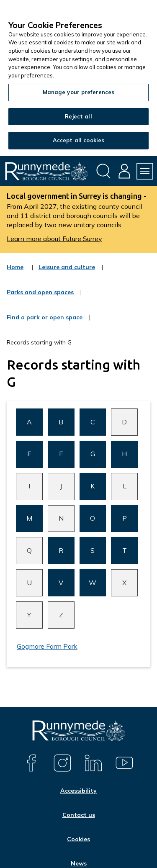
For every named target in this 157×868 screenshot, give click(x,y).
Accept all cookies (78, 140)
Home (15, 267)
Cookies (78, 839)
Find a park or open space (45, 323)
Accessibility (78, 791)
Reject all (78, 116)
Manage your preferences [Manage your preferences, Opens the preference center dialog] (79, 92)
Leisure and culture (67, 272)
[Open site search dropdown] (103, 171)
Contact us (79, 815)
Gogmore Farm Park (47, 646)
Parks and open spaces (40, 298)
